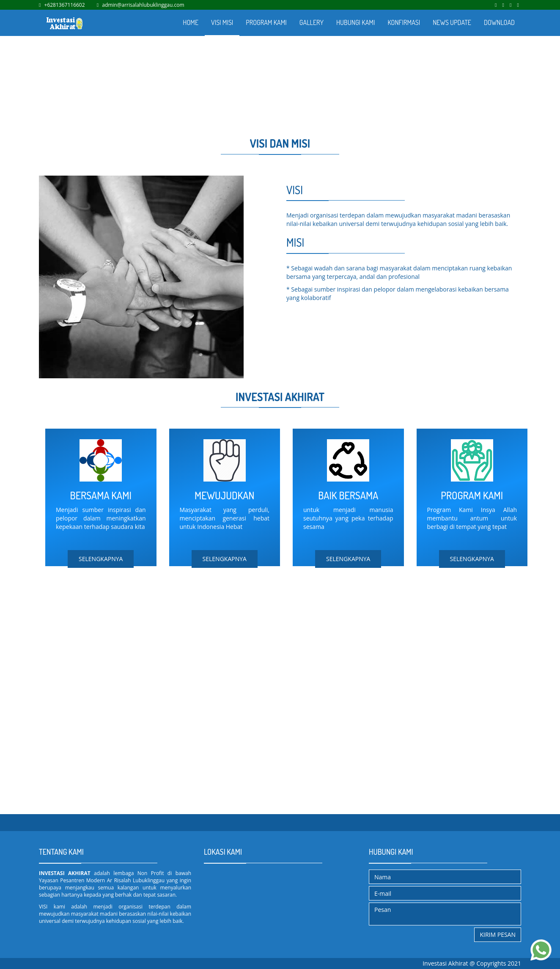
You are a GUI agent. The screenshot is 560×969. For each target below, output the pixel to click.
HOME (191, 22)
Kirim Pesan (498, 935)
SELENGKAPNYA (101, 559)
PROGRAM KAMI (266, 22)
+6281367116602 (65, 5)
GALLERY (312, 22)
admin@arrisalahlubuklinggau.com (143, 5)
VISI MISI (222, 22)
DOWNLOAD (499, 22)
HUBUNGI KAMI (355, 22)
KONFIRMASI (404, 22)
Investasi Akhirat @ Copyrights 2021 (472, 963)
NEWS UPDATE (452, 22)
